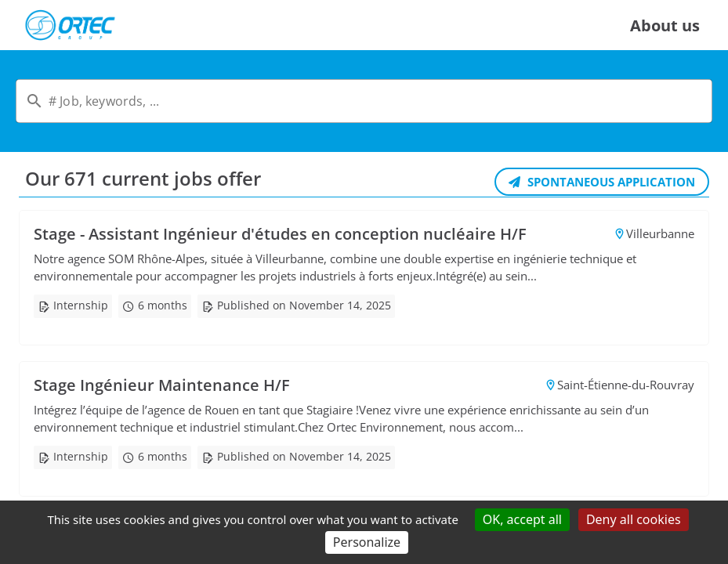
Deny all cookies (634, 519)
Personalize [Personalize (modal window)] (367, 542)
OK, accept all (522, 519)
